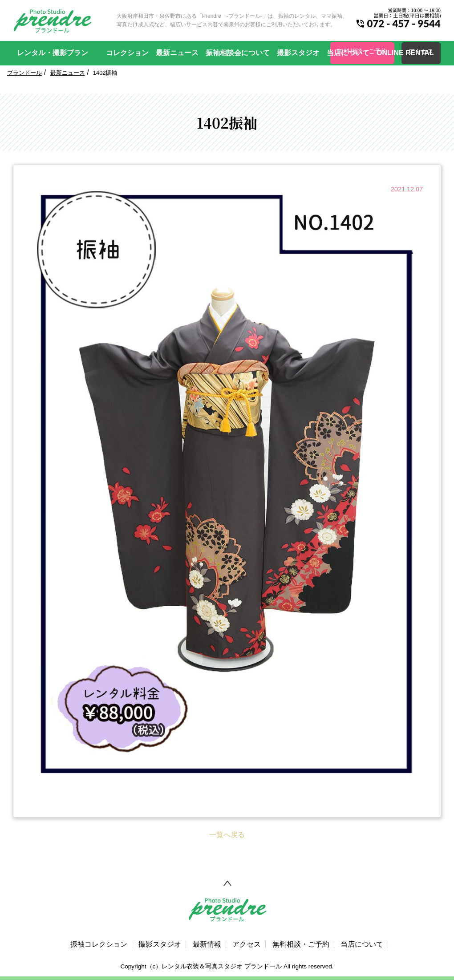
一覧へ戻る (227, 835)
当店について (348, 53)
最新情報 (207, 944)
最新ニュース (177, 53)
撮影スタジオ (298, 53)
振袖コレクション (99, 944)
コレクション (127, 53)
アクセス (247, 944)
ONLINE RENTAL (405, 53)
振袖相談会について (238, 53)
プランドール (24, 73)
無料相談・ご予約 (301, 944)
